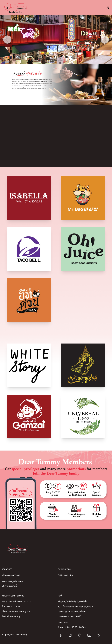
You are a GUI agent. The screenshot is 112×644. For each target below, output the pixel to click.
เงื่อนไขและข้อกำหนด (11, 575)
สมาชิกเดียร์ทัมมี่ (65, 569)
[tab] (54, 69)
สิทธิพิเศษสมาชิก (65, 575)
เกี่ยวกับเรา (7, 569)
